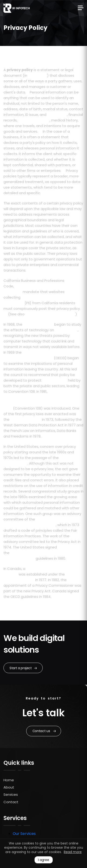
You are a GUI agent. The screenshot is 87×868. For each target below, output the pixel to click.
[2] (40, 130)
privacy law (38, 75)
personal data (55, 380)
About (9, 787)
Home (9, 780)
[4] (28, 269)
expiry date (57, 115)
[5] (5, 313)
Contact (11, 802)
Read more (73, 852)
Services (11, 794)
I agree (44, 860)
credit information (34, 120)
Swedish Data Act (26, 419)
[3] (63, 169)
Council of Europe (38, 324)
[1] (27, 91)
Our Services (24, 834)
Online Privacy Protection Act (50, 314)
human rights (66, 330)
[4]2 (54, 596)
